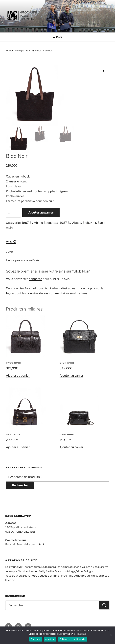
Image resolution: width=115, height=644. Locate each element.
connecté (35, 279)
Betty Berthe (46, 571)
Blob (86, 223)
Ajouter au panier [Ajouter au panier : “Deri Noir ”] (71, 447)
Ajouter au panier (41, 212)
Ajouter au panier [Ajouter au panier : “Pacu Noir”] (18, 376)
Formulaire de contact (30, 544)
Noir (93, 223)
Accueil (10, 51)
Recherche (20, 485)
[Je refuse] (111, 635)
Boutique (20, 51)
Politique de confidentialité (73, 639)
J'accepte (36, 639)
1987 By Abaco (34, 51)
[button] (103, 71)
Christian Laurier (28, 571)
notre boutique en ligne (45, 576)
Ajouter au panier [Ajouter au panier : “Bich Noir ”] (71, 376)
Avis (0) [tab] (11, 242)
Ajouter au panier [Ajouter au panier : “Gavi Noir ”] (18, 447)
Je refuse (50, 639)
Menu (57, 37)
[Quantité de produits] (13, 213)
